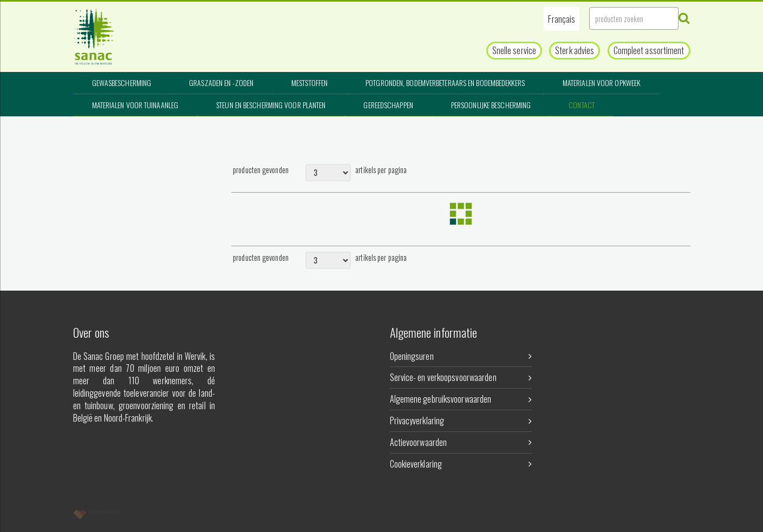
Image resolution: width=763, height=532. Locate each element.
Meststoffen (309, 83)
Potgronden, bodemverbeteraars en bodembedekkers (445, 83)
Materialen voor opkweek (601, 83)
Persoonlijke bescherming (491, 105)
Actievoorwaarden (461, 442)
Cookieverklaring (461, 464)
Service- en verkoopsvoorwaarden (461, 377)
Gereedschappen (388, 105)
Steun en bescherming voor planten (271, 105)
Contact (582, 105)
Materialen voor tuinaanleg (135, 105)
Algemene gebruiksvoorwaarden (461, 399)
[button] (562, 19)
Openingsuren (461, 356)
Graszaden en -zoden (221, 83)
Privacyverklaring (461, 421)
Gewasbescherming (122, 83)
